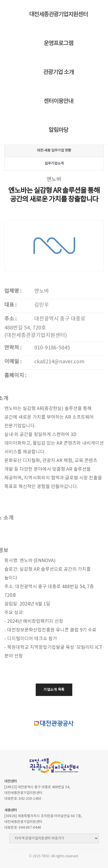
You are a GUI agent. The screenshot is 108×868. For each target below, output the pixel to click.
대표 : (10, 343)
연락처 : (13, 386)
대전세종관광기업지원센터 (58, 14)
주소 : (10, 357)
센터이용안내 (58, 101)
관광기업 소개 (58, 72)
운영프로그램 (58, 43)
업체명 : (13, 329)
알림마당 (58, 130)
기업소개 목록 (54, 690)
